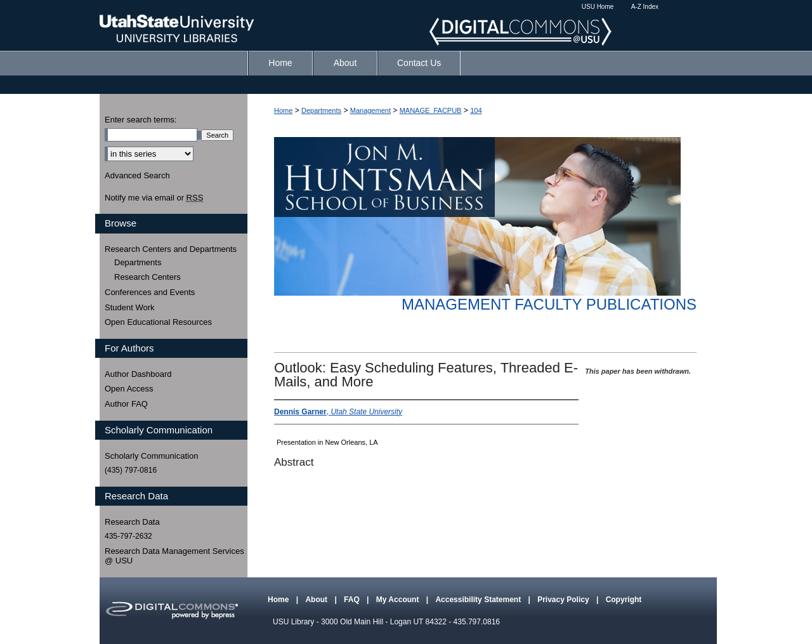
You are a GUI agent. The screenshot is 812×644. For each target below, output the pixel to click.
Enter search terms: (141, 120)
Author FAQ (126, 404)
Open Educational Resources (158, 322)
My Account (399, 600)
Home (283, 110)
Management (370, 110)
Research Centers (147, 277)
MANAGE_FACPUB (431, 110)
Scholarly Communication (151, 456)
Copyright (624, 600)
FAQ (353, 600)
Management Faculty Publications (549, 304)
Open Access (129, 389)
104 (476, 110)
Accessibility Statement (479, 600)
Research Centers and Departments (171, 249)
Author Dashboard (138, 374)
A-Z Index (645, 7)
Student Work (130, 307)
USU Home (598, 7)
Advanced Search (137, 175)
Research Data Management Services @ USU (174, 556)
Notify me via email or (154, 198)
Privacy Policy (564, 600)
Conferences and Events (150, 292)
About (317, 600)
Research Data (132, 522)
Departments (321, 110)
